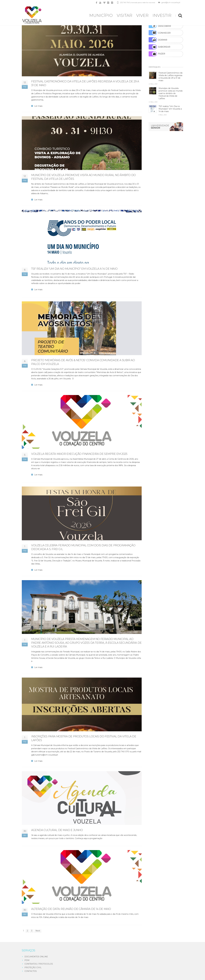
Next (38, 931)
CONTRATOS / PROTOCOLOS (39, 964)
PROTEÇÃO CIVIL (33, 968)
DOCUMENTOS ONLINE (36, 957)
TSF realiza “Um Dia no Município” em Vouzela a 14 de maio (74, 269)
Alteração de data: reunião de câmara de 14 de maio (71, 909)
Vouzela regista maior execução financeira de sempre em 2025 (79, 454)
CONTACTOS (31, 971)
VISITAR (124, 15)
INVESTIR (162, 15)
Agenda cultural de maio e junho (57, 830)
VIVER (142, 15)
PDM (27, 960)
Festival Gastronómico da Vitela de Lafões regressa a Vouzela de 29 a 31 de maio (170, 77)
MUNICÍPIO (101, 15)
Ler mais (38, 106)
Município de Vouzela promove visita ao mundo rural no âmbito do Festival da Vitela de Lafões (171, 93)
